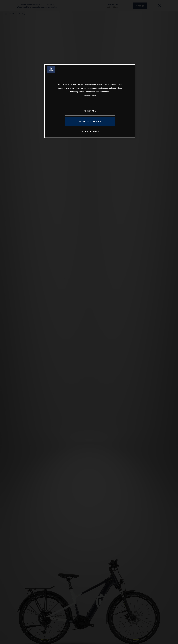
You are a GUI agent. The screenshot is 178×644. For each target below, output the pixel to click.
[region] (90, 101)
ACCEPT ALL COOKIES (90, 121)
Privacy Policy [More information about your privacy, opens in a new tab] (88, 95)
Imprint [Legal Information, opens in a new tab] (94, 95)
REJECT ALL (90, 111)
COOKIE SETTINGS (90, 131)
